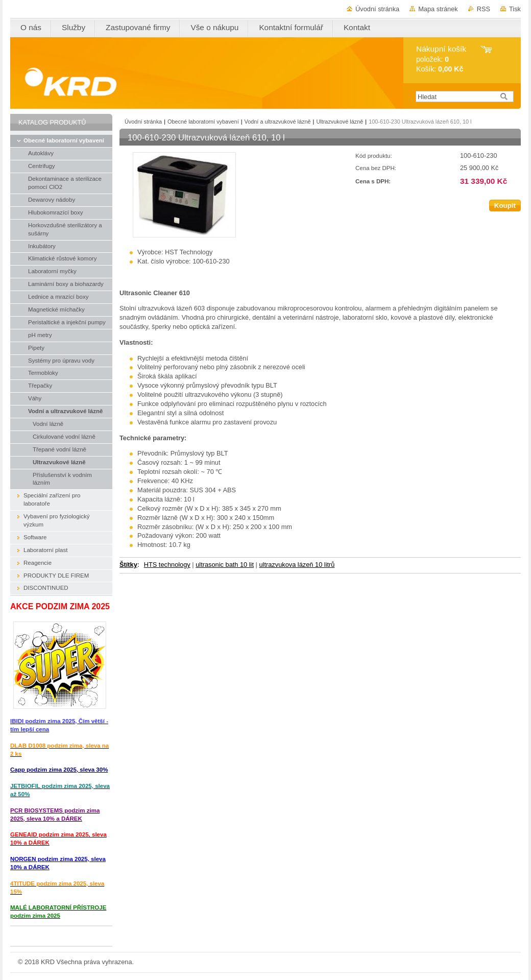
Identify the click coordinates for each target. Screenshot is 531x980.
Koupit (505, 206)
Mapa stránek (438, 9)
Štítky (128, 565)
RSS (484, 9)
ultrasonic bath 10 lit (225, 565)
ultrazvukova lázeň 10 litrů (297, 565)
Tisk (515, 9)
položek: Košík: (441, 59)
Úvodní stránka (377, 9)
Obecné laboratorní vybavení (203, 122)
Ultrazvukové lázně (340, 122)
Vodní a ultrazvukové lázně (278, 122)
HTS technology (167, 565)
